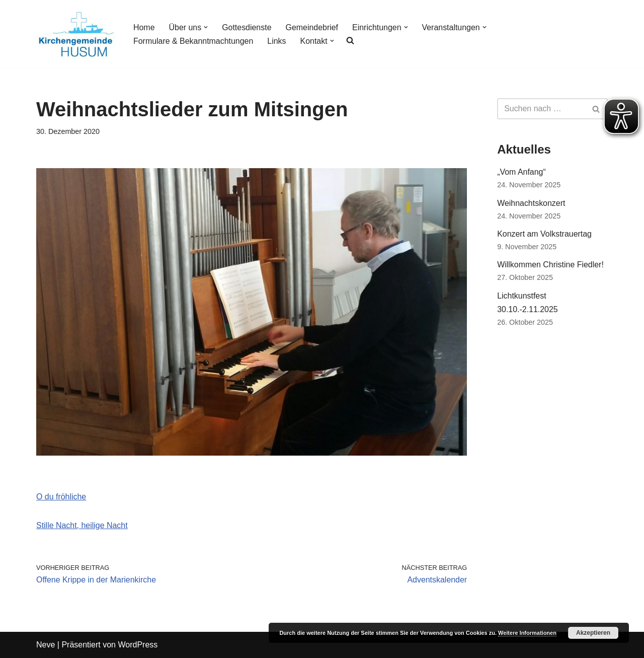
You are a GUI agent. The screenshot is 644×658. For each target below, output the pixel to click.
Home (144, 27)
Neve (46, 645)
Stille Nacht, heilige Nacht (82, 525)
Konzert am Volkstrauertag (545, 234)
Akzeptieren (593, 633)
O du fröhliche (61, 497)
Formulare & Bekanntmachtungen (193, 41)
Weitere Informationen (527, 633)
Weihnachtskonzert (531, 203)
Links (277, 41)
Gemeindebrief (312, 27)
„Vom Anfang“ (521, 172)
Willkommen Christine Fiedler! (551, 265)
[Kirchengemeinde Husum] (76, 34)
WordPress (138, 645)
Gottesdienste (247, 27)
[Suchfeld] (541, 109)
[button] (206, 27)
